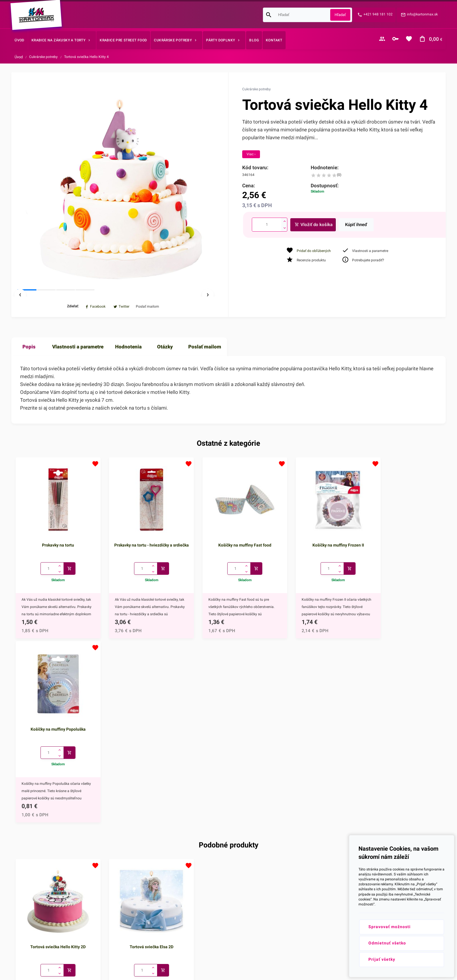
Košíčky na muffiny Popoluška (402, 556)
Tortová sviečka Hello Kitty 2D (55, 767)
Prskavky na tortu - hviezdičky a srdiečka (142, 559)
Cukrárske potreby (43, 57)
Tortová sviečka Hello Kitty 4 (86, 57)
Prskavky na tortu (55, 556)
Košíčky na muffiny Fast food (228, 556)
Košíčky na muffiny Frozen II (315, 556)
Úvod (19, 57)
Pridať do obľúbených (314, 251)
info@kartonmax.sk (422, 14)
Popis (29, 364)
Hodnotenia (128, 364)
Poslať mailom (205, 364)
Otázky (165, 364)
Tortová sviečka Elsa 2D (142, 767)
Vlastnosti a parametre (78, 364)
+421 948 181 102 (378, 14)
